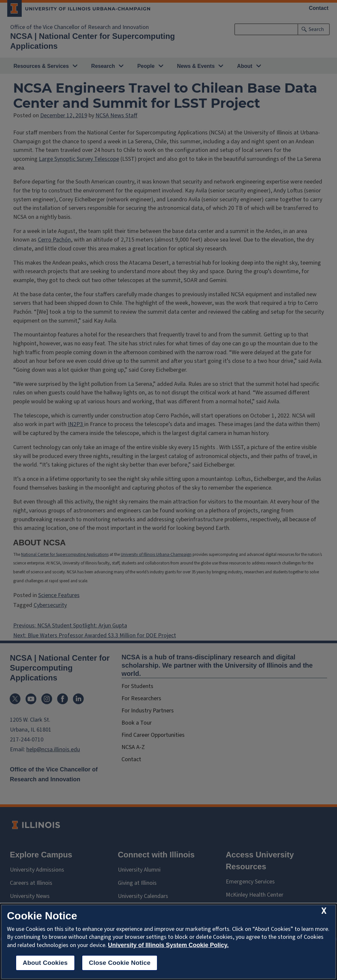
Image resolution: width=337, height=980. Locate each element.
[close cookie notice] (324, 911)
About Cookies (45, 963)
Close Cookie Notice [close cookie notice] (120, 963)
